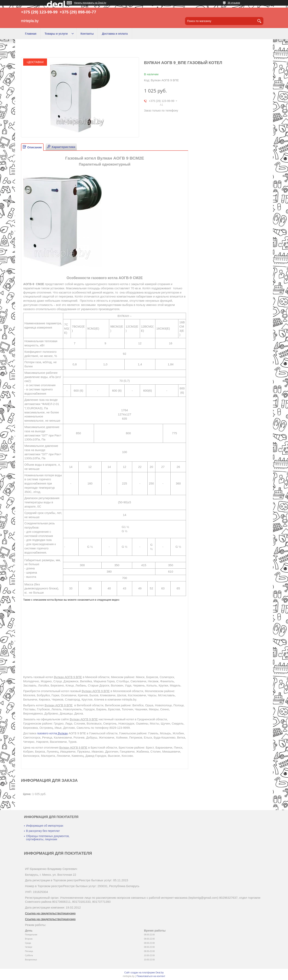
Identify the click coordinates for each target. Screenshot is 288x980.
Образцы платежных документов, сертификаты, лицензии (48, 838)
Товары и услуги (56, 34)
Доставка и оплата (115, 34)
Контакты (87, 34)
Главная (31, 34)
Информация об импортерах (45, 826)
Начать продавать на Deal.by (90, 3)
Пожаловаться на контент (151, 976)
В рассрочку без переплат (43, 831)
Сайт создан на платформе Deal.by (144, 973)
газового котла (52, 733)
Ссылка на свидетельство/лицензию (50, 913)
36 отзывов (234, 3)
